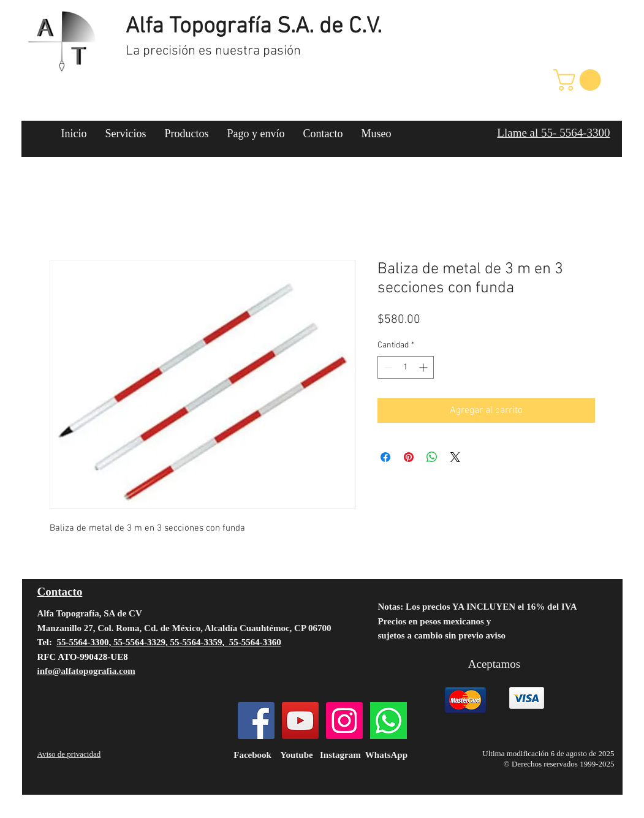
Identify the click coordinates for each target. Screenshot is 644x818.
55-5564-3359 (196, 642)
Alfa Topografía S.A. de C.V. (254, 27)
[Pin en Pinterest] (409, 457)
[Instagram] (344, 721)
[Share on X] (455, 457)
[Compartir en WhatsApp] (432, 457)
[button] (580, 80)
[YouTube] (300, 721)
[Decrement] (387, 367)
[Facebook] (256, 721)
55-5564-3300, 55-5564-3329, (113, 642)
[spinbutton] (406, 367)
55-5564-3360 (255, 642)
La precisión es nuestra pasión (213, 51)
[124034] (388, 721)
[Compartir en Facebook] (385, 457)
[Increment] (424, 367)
